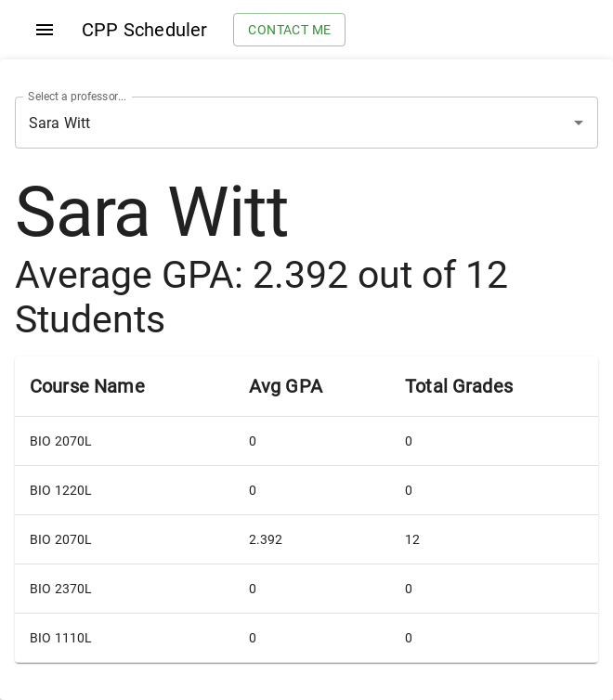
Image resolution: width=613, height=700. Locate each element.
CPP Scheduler (144, 30)
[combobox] (280, 123)
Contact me (289, 30)
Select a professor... (77, 97)
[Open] (579, 123)
